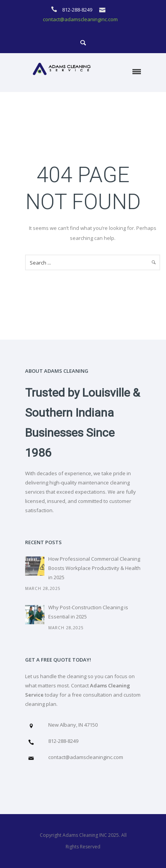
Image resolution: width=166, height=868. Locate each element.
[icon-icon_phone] (56, 9)
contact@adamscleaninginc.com (80, 19)
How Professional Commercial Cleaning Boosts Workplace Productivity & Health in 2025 (94, 568)
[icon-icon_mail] (104, 9)
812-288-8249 (78, 10)
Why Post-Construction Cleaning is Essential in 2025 (88, 612)
